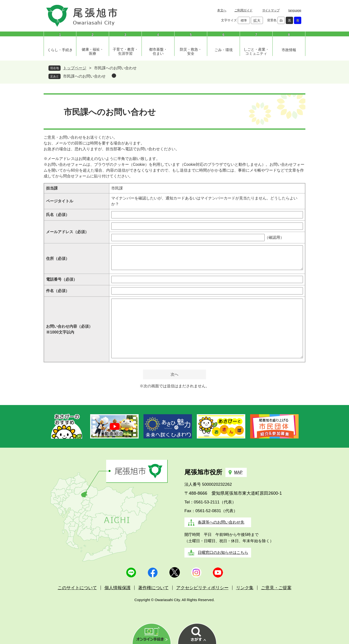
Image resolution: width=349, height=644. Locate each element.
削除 (114, 76)
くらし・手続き (60, 50)
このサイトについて (77, 588)
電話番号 (62, 279)
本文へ (222, 10)
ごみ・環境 (224, 50)
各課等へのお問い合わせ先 (221, 522)
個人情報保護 (118, 588)
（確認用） (274, 237)
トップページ (75, 68)
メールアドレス (67, 232)
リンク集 (245, 588)
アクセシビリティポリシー (202, 588)
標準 (244, 20)
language (295, 10)
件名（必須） (58, 291)
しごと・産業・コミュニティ (256, 51)
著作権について (153, 588)
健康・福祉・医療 (93, 51)
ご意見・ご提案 (276, 588)
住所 (58, 258)
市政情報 (289, 50)
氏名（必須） (58, 215)
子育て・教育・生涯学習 (125, 51)
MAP (238, 472)
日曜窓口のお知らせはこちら (223, 553)
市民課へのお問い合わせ (84, 76)
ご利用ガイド (243, 10)
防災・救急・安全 (191, 51)
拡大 (257, 20)
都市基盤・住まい (158, 51)
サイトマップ (271, 10)
